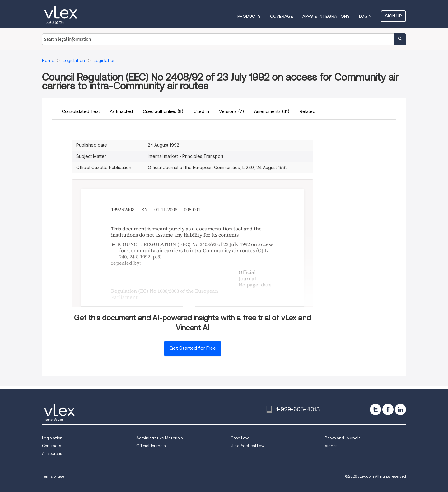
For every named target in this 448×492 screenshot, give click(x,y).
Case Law (240, 438)
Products (249, 16)
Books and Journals (343, 438)
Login (365, 16)
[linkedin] (400, 409)
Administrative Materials (159, 438)
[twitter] (376, 409)
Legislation (52, 438)
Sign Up (393, 16)
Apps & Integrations (326, 16)
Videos (331, 446)
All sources (52, 454)
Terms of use (53, 476)
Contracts (51, 446)
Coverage (282, 16)
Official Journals (151, 446)
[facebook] (388, 409)
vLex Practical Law (247, 446)
